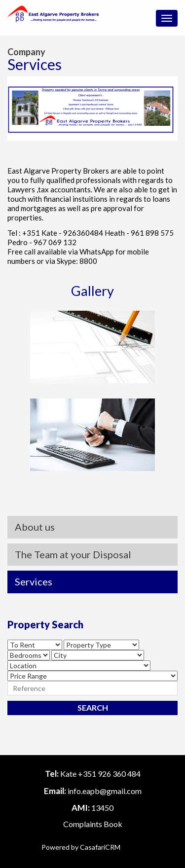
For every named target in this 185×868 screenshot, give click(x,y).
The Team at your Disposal (73, 554)
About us (35, 527)
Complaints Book (93, 824)
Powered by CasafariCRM (81, 847)
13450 (102, 808)
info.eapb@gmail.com (105, 791)
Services (34, 581)
